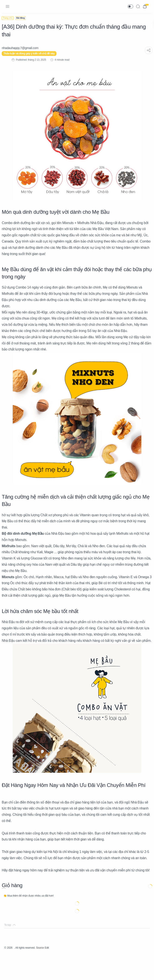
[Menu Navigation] (8, 6)
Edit (55, 972)
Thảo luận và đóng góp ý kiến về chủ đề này (32, 54)
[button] (130, 6)
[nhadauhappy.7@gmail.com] (23, 48)
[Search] (138, 6)
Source (47, 972)
